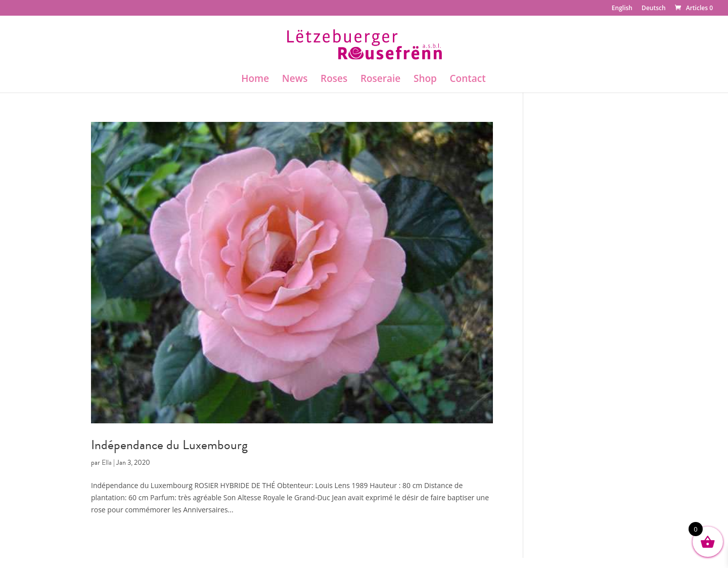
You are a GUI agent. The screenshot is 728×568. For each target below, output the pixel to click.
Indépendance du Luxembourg (169, 445)
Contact (468, 80)
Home (255, 80)
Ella (107, 463)
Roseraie (380, 80)
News (295, 80)
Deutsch (654, 9)
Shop (425, 80)
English (622, 9)
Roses (334, 80)
